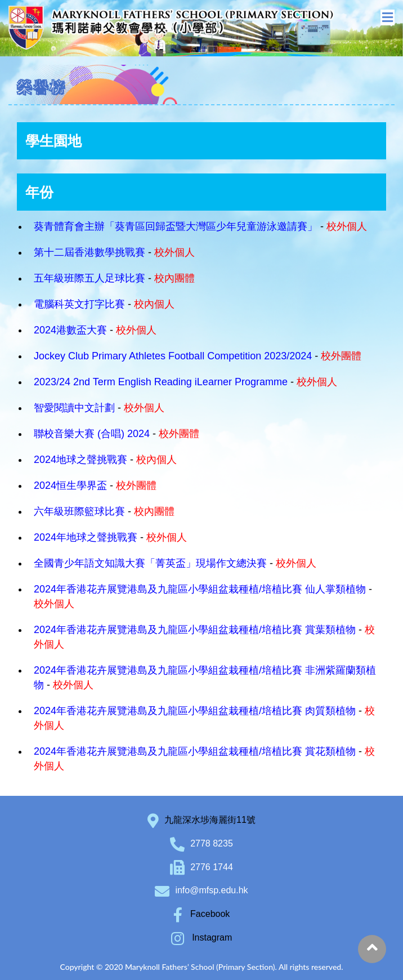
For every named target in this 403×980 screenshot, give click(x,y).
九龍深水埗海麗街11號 (210, 820)
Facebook (202, 914)
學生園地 (53, 141)
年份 (39, 192)
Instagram (202, 937)
